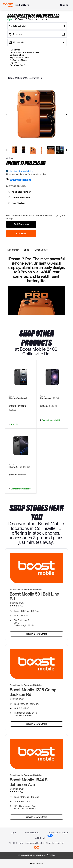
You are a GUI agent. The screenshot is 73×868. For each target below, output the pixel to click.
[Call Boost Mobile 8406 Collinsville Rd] (37, 26)
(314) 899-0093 (22, 801)
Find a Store (22, 5)
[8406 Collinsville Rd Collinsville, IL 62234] (37, 34)
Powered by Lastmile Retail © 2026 (37, 855)
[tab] (13, 250)
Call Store (21, 234)
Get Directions (21, 224)
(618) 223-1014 (21, 616)
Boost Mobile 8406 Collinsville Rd (25, 78)
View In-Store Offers (36, 634)
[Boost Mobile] (8, 5)
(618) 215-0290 (21, 708)
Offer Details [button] (37, 864)
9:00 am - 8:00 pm (26, 704)
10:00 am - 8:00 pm (27, 611)
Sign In (64, 5)
